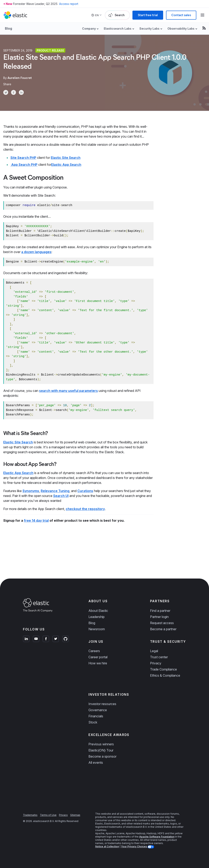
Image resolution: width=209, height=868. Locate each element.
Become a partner (163, 629)
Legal (154, 651)
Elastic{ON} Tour (101, 750)
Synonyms (31, 491)
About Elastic (98, 611)
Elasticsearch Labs (118, 29)
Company (89, 29)
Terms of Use (48, 815)
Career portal (98, 657)
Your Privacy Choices (134, 846)
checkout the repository (85, 509)
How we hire (98, 663)
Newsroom (97, 629)
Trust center (159, 657)
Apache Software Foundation (157, 837)
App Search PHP (24, 165)
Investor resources (102, 704)
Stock (93, 722)
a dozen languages (36, 252)
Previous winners (101, 744)
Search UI (61, 496)
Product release (50, 50)
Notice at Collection (107, 846)
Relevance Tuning (55, 491)
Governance (98, 710)
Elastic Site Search (66, 158)
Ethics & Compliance (165, 675)
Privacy (156, 663)
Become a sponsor (102, 756)
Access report (69, 4)
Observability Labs (181, 29)
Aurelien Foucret (20, 78)
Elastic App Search (66, 165)
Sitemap (75, 815)
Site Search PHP (23, 158)
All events (96, 763)
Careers (94, 651)
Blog (8, 28)
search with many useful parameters (68, 391)
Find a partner (160, 611)
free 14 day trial (36, 520)
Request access (162, 623)
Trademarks (30, 815)
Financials (96, 716)
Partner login (159, 617)
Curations (85, 491)
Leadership (97, 617)
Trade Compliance (163, 669)
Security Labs (149, 29)
